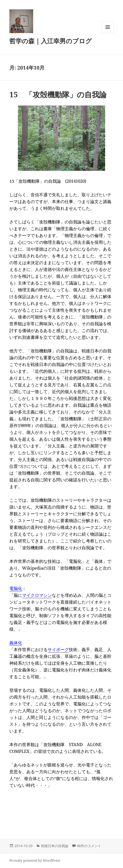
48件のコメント (89, 846)
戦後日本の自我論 (55, 846)
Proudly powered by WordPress (35, 861)
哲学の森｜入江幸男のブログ (51, 41)
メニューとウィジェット (108, 33)
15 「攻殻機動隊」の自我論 (58, 94)
